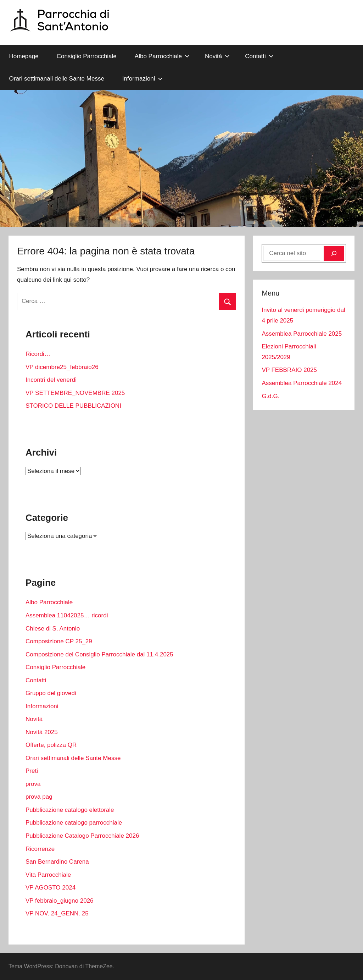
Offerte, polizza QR (51, 745)
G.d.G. (270, 396)
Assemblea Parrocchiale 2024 (302, 383)
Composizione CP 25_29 (59, 641)
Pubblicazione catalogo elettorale (70, 810)
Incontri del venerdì (51, 380)
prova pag (39, 797)
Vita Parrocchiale (48, 875)
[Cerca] (334, 253)
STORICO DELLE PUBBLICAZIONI (73, 406)
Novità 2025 (42, 732)
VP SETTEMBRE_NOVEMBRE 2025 (75, 393)
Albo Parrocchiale (162, 56)
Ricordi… (38, 354)
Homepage (24, 56)
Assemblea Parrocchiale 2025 (302, 334)
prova (33, 784)
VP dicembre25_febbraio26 (62, 367)
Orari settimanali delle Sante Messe (57, 79)
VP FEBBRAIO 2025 (289, 370)
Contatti (259, 56)
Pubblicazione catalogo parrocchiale (74, 823)
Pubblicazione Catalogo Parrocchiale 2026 (82, 836)
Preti (32, 771)
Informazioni (143, 79)
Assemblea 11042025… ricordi (67, 615)
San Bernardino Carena (57, 862)
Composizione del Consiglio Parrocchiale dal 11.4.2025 (99, 654)
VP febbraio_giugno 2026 (60, 901)
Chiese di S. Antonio (53, 629)
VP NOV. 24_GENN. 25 (57, 913)
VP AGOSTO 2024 (51, 888)
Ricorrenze (40, 849)
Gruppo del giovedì (51, 693)
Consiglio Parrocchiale (87, 56)
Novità (217, 56)
